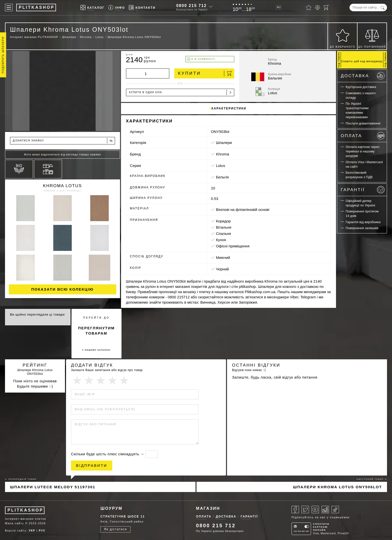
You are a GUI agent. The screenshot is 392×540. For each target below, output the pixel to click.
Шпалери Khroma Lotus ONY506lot (337, 487)
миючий (223, 258)
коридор (223, 221)
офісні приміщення (233, 246)
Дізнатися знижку (63, 141)
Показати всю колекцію (62, 289)
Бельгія (222, 177)
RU (279, 7)
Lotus (221, 166)
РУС (42, 531)
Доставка (363, 76)
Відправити (92, 465)
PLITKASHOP (25, 510)
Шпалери (224, 143)
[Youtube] (315, 510)
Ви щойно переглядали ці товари (37, 314)
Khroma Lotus (62, 186)
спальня (223, 234)
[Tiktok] (335, 510)
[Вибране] (309, 7)
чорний (222, 269)
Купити (205, 73)
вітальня (224, 227)
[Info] (117, 8)
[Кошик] (326, 7)
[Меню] (9, 7)
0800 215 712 (191, 6)
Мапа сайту (14, 523)
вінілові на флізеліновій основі (243, 210)
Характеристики (229, 108)
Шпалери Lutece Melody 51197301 (53, 487)
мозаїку (189, 292)
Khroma (223, 154)
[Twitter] (305, 510)
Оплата (363, 136)
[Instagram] (325, 510)
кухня (221, 240)
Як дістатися (115, 529)
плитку (205, 292)
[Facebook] (295, 510)
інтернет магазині (175, 286)
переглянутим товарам (96, 331)
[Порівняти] (317, 7)
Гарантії (363, 190)
